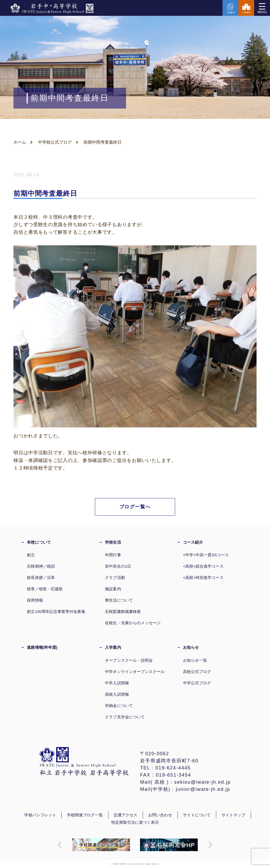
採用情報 (35, 600)
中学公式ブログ (197, 683)
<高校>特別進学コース (203, 577)
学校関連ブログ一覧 (85, 815)
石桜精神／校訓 (41, 566)
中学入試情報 (117, 683)
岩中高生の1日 (118, 566)
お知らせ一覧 (195, 660)
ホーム (20, 142)
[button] (60, 845)
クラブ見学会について (125, 717)
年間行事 (113, 555)
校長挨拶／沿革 (41, 577)
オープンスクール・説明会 (129, 660)
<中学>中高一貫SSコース (206, 555)
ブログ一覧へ (135, 507)
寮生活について (119, 600)
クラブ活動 (115, 577)
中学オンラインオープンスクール (135, 672)
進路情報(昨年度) (42, 647)
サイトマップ (233, 815)
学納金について (119, 706)
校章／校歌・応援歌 (45, 589)
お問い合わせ (160, 815)
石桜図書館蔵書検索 (123, 611)
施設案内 (113, 589)
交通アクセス (126, 815)
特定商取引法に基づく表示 (135, 822)
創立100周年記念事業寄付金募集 (56, 611)
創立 (31, 555)
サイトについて (197, 815)
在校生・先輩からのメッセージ (133, 623)
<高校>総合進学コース (203, 566)
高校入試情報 (117, 694)
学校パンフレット (40, 815)
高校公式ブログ (197, 672)
